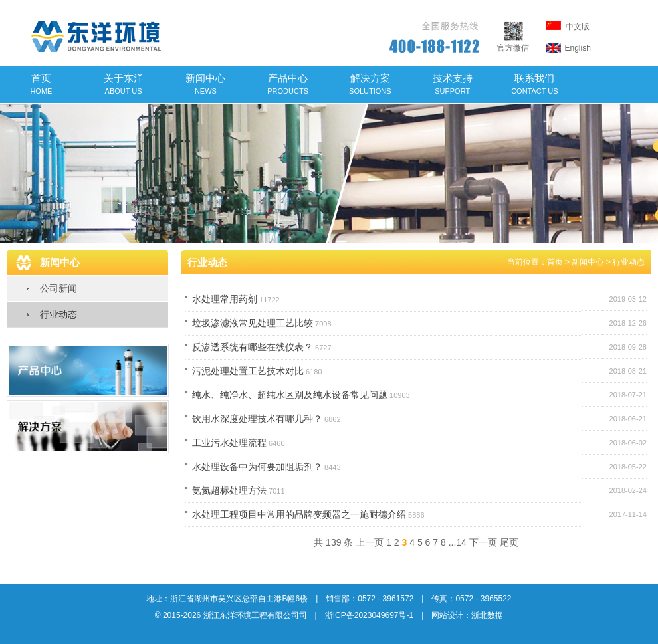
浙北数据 (487, 615)
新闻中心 (205, 84)
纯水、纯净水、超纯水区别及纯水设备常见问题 (290, 395)
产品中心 (288, 84)
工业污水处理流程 (229, 443)
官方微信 (513, 43)
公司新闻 (58, 288)
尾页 (509, 542)
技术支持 (453, 84)
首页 (41, 84)
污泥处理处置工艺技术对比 (248, 371)
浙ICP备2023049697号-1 (369, 615)
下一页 (483, 542)
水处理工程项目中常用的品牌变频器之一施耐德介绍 (299, 514)
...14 (458, 542)
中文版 (568, 26)
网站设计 (447, 615)
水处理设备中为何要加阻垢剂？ (257, 467)
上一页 (370, 542)
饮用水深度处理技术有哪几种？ (257, 419)
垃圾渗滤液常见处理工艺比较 (253, 323)
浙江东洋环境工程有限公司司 (255, 615)
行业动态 (58, 314)
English (568, 48)
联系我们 (535, 84)
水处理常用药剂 (225, 299)
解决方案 (370, 84)
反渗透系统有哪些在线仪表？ (253, 347)
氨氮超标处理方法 (229, 490)
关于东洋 (124, 84)
